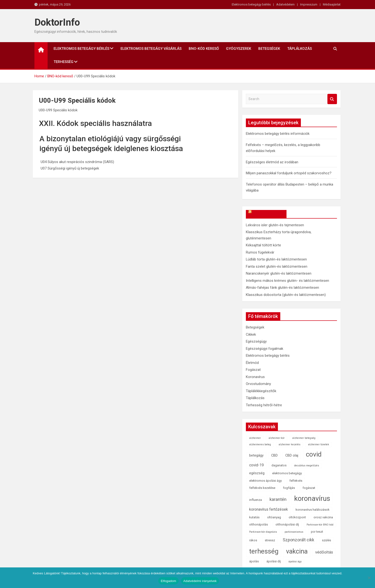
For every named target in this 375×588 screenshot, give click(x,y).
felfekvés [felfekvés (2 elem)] (296, 481)
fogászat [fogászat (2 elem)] (309, 488)
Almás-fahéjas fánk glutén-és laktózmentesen (282, 288)
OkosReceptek (268, 214)
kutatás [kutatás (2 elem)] (254, 517)
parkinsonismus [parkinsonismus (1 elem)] (294, 532)
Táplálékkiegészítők (261, 391)
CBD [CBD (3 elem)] (274, 455)
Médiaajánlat (332, 4)
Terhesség (63, 62)
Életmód (252, 363)
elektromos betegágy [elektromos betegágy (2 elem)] (287, 473)
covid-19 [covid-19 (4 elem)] (256, 465)
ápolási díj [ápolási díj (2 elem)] (274, 561)
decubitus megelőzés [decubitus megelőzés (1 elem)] (307, 466)
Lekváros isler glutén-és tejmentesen (275, 225)
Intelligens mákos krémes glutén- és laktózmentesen (287, 281)
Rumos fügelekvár (260, 252)
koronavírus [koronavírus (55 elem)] (312, 498)
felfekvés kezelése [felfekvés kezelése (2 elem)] (262, 488)
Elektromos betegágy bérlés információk (278, 134)
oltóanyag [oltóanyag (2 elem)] (274, 517)
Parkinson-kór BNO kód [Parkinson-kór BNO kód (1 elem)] (320, 525)
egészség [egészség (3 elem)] (257, 473)
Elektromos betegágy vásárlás (151, 49)
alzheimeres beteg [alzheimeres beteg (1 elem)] (260, 444)
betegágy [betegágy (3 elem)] (256, 455)
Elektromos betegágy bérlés (251, 4)
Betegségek (269, 49)
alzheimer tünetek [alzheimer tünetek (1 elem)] (319, 444)
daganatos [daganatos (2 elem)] (279, 465)
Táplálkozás (300, 49)
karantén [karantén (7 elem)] (278, 499)
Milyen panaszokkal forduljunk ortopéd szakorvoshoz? (289, 173)
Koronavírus (255, 377)
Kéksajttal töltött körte (263, 245)
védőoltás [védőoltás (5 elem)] (324, 552)
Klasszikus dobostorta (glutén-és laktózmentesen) (286, 295)
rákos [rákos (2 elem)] (253, 540)
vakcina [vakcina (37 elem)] (297, 551)
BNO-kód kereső (204, 49)
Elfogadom (168, 581)
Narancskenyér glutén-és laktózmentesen (279, 273)
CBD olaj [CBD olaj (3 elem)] (292, 455)
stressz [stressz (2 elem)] (270, 540)
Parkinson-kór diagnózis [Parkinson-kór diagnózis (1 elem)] (263, 532)
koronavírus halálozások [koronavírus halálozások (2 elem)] (313, 510)
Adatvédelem (285, 4)
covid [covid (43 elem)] (314, 454)
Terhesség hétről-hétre (264, 405)
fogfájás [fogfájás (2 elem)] (289, 488)
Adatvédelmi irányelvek (200, 581)
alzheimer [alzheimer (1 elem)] (255, 438)
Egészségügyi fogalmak (265, 349)
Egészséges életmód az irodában (272, 162)
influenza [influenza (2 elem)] (256, 500)
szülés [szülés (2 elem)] (326, 540)
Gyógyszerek (239, 49)
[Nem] (369, 578)
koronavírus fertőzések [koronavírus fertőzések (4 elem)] (269, 509)
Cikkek (251, 334)
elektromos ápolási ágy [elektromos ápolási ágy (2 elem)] (265, 481)
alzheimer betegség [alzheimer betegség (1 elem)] (304, 438)
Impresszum (309, 4)
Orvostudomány (258, 384)
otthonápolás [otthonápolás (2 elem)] (259, 524)
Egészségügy (256, 341)
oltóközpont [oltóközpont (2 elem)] (297, 517)
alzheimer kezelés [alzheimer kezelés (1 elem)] (290, 444)
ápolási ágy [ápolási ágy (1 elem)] (295, 562)
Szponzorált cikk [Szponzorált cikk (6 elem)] (298, 540)
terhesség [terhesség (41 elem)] (264, 551)
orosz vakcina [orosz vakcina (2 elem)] (323, 517)
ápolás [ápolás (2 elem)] (254, 561)
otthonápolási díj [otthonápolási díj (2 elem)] (287, 524)
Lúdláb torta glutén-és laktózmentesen (276, 259)
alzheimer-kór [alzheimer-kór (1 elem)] (277, 438)
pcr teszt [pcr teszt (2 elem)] (317, 532)
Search (332, 99)
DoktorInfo (57, 22)
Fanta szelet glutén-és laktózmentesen (277, 266)
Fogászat (253, 370)
